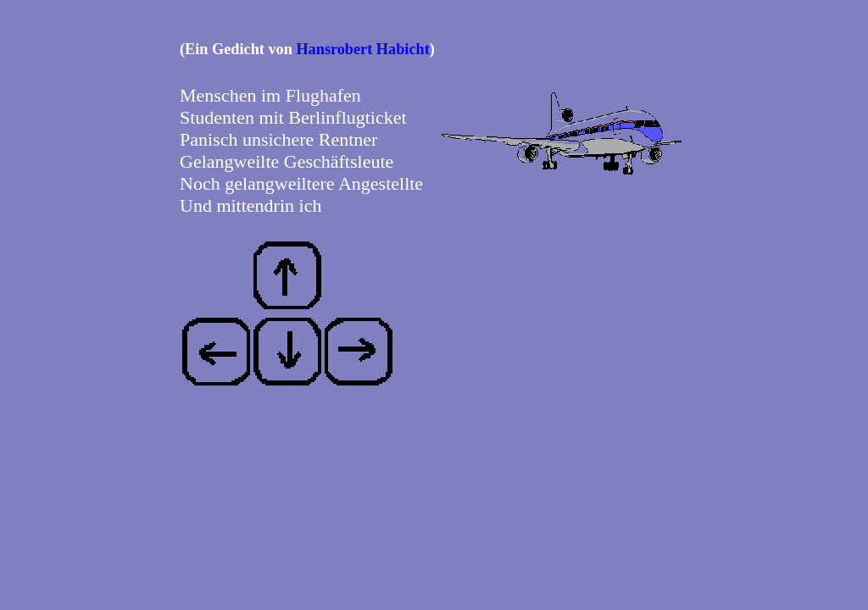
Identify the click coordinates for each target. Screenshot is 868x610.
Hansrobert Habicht (362, 49)
